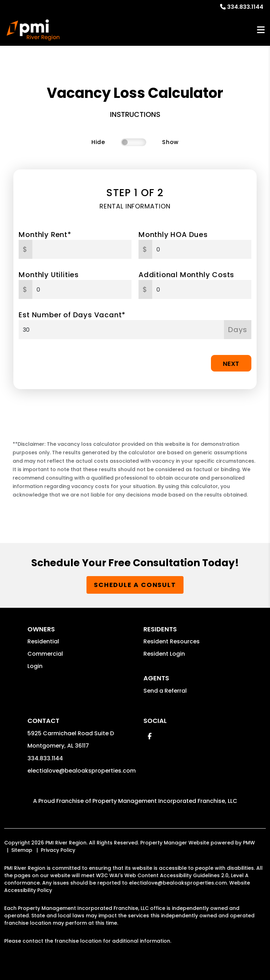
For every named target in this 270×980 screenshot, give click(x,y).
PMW (249, 843)
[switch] (134, 142)
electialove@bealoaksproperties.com (82, 771)
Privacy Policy (58, 850)
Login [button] (35, 666)
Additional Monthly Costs (186, 275)
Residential (43, 641)
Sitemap (22, 850)
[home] (33, 30)
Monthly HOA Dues (173, 235)
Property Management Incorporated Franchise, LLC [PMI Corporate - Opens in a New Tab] (165, 801)
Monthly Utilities (49, 275)
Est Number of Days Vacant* (72, 315)
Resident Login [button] (164, 654)
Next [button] (231, 364)
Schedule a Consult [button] (135, 585)
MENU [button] (261, 30)
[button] (150, 736)
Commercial (45, 654)
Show (170, 142)
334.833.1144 (245, 7)
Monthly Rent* (45, 235)
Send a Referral (165, 691)
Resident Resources (172, 641)
